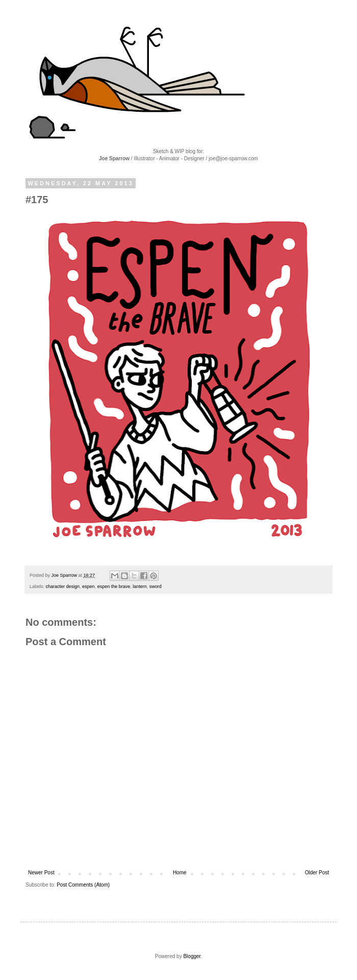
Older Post (317, 873)
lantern (140, 586)
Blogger (192, 956)
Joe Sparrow (65, 575)
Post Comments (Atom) (83, 885)
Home (180, 873)
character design (63, 586)
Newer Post (41, 873)
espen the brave (114, 586)
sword (156, 586)
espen (88, 586)
